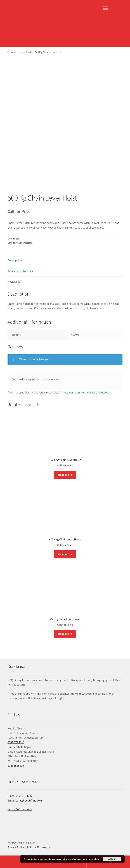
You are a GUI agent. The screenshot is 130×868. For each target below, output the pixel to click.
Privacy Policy (16, 847)
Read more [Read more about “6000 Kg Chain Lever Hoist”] (65, 554)
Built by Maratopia (38, 847)
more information (91, 859)
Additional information (22, 271)
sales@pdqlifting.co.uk (29, 800)
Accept (112, 859)
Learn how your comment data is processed (82, 392)
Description (15, 260)
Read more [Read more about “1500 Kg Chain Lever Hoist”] (65, 475)
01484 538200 (16, 766)
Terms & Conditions (20, 809)
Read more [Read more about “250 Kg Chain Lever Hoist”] (65, 634)
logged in (33, 379)
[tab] (65, 261)
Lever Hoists (26, 52)
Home (13, 52)
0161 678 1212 (16, 742)
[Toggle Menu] (106, 8)
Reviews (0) (14, 282)
